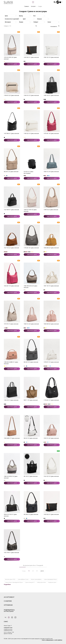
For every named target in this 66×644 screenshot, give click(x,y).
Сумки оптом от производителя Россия (14, 582)
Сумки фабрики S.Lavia (23, 579)
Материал (8, 22)
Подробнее (7, 584)
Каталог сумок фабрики (36, 579)
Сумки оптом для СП (30, 582)
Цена (6, 16)
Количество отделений (12, 19)
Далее (42, 571)
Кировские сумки (52, 582)
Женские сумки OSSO (10, 579)
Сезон (49, 22)
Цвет (24, 19)
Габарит (36, 22)
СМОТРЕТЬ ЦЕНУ (12, 64)
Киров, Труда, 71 (8, 626)
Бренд (21, 16)
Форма (21, 22)
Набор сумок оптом (41, 582)
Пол (34, 16)
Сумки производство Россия (50, 579)
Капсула (39, 19)
